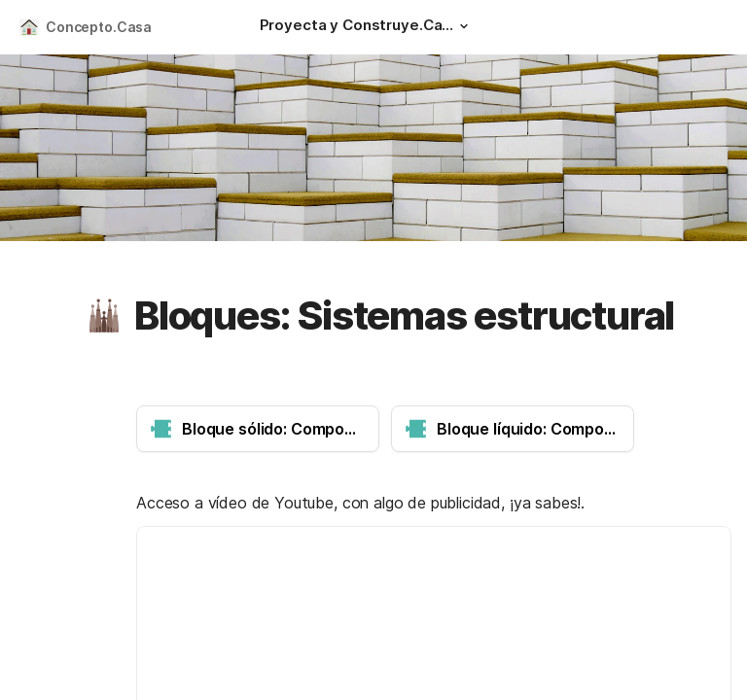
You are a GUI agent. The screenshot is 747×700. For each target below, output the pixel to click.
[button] (464, 26)
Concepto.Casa (99, 27)
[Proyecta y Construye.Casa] (367, 27)
